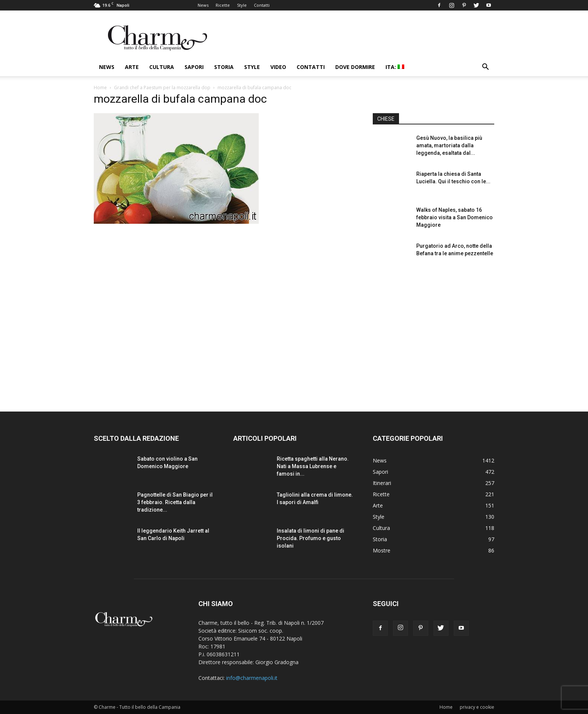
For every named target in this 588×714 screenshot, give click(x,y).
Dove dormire (355, 67)
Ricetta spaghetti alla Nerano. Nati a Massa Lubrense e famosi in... (313, 466)
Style (242, 5)
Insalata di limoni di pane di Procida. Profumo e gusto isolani (310, 538)
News (203, 5)
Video (278, 67)
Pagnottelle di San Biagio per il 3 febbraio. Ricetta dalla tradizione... (175, 502)
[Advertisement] (433, 333)
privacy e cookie (477, 707)
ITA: (395, 67)
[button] (485, 68)
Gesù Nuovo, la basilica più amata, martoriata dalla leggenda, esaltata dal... (449, 145)
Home (100, 88)
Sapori (194, 67)
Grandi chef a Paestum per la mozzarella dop (162, 88)
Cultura (162, 67)
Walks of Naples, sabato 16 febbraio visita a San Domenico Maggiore (454, 217)
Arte (132, 67)
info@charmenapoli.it (252, 678)
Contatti (262, 5)
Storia (224, 67)
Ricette (223, 5)
